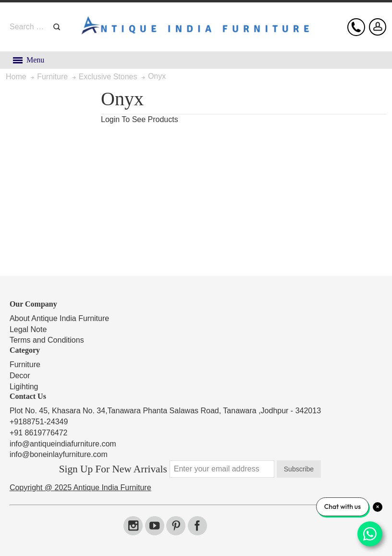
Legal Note (28, 329)
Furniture (25, 364)
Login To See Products (140, 119)
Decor (20, 376)
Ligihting (24, 387)
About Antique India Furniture (59, 318)
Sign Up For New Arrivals (113, 469)
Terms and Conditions (47, 340)
